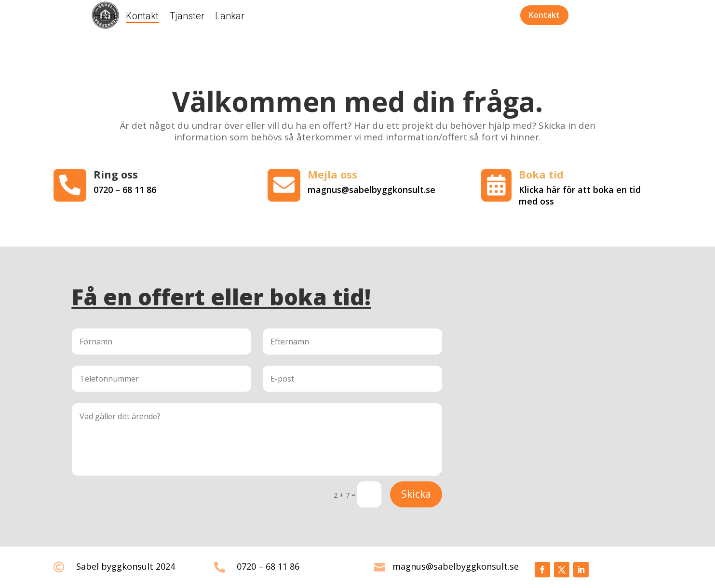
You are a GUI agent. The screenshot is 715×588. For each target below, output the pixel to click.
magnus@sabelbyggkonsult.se (456, 566)
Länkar (230, 17)
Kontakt (142, 17)
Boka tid (541, 174)
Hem (105, 17)
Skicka (416, 494)
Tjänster (187, 17)
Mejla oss (332, 174)
